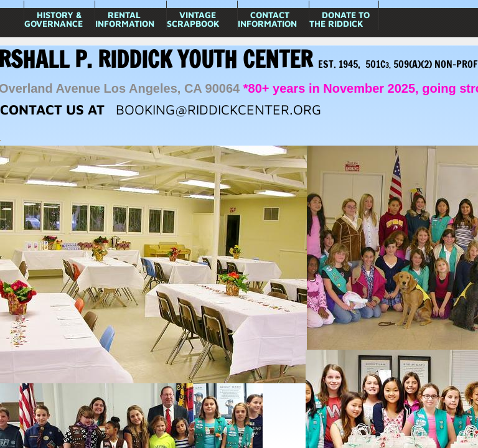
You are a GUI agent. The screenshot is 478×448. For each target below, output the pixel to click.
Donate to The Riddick (340, 19)
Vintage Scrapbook (193, 19)
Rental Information (125, 19)
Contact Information (267, 19)
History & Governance (54, 19)
